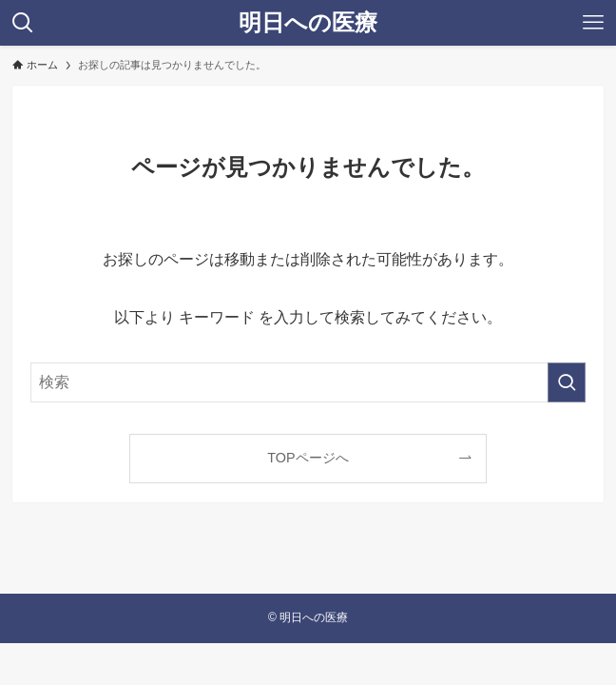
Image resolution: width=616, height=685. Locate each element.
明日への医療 (308, 23)
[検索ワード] (308, 382)
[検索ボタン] (23, 23)
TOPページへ (308, 458)
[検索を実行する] (567, 382)
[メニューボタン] (593, 23)
